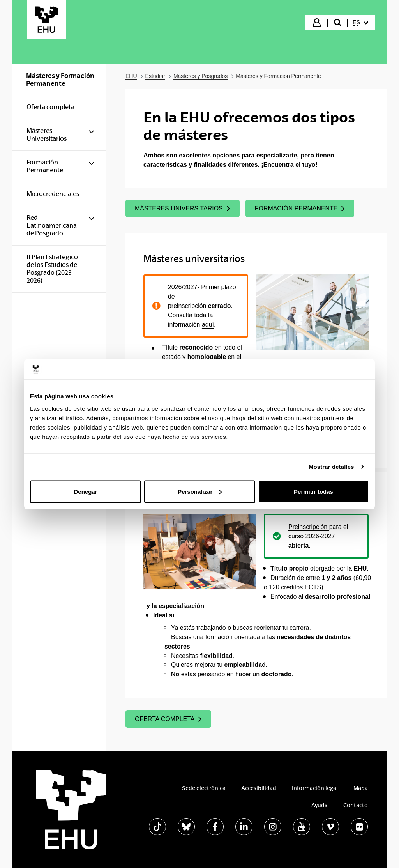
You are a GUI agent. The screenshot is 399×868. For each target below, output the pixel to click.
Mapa (361, 788)
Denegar (85, 491)
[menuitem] (360, 23)
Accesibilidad (259, 788)
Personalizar (200, 491)
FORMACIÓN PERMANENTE (300, 208)
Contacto (356, 805)
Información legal (315, 788)
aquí (208, 324)
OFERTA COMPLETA (168, 719)
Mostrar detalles (331, 467)
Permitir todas (313, 491)
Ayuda (320, 805)
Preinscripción (309, 527)
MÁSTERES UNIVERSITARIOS (183, 208)
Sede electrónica (204, 788)
